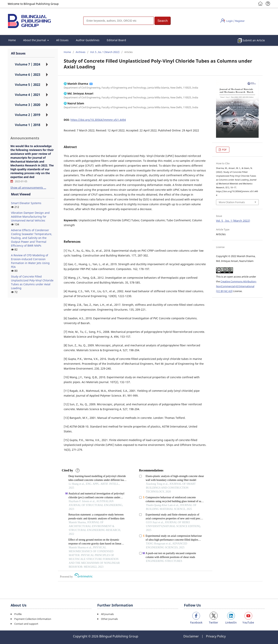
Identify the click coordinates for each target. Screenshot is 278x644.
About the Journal (35, 40)
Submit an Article (254, 40)
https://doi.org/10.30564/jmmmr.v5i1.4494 (98, 120)
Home (12, 40)
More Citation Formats (232, 202)
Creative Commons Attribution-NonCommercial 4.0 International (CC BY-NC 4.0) (236, 286)
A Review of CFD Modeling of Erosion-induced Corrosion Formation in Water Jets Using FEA (30, 261)
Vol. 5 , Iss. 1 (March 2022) (105, 52)
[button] (163, 21)
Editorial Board (116, 40)
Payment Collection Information (33, 619)
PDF (224, 150)
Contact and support (26, 624)
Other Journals (109, 619)
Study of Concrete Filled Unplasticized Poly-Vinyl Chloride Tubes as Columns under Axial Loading (32, 282)
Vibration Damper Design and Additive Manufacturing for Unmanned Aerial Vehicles (30, 217)
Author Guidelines (88, 40)
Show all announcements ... (28, 188)
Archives (81, 52)
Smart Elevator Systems (26, 203)
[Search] (119, 21)
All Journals (107, 614)
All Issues (62, 40)
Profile (18, 614)
